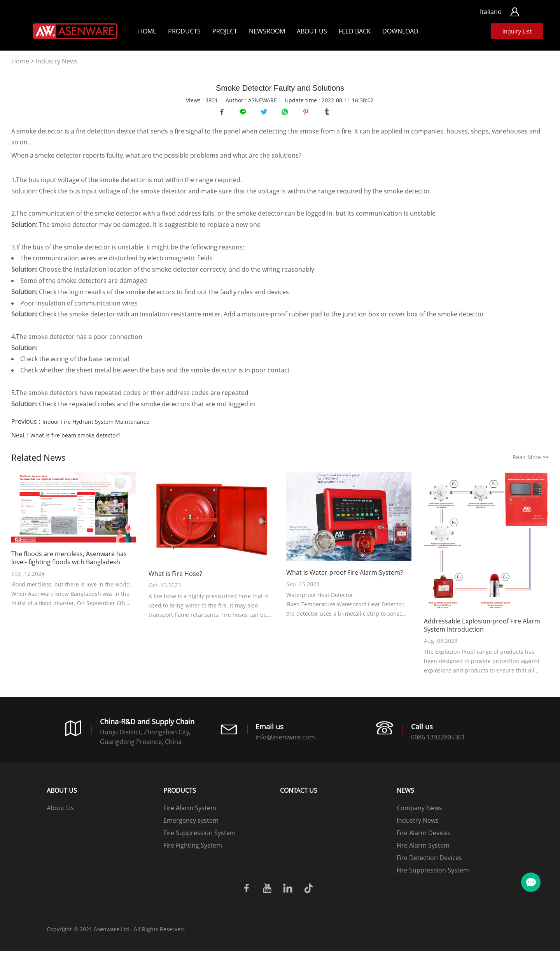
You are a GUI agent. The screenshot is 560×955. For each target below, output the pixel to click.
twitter (266, 114)
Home (147, 31)
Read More (531, 461)
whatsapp (287, 114)
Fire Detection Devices (429, 862)
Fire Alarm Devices (424, 837)
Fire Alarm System (190, 812)
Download (400, 31)
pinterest (308, 114)
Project (225, 31)
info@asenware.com (285, 741)
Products (184, 31)
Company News (419, 812)
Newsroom (267, 31)
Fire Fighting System (193, 849)
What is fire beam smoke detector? (75, 439)
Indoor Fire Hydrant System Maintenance (96, 426)
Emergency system (191, 824)
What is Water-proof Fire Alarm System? (345, 577)
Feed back (355, 31)
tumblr (329, 114)
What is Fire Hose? (175, 577)
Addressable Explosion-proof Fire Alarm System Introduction (482, 629)
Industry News (57, 61)
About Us (312, 31)
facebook (224, 114)
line (245, 114)
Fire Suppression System (199, 837)
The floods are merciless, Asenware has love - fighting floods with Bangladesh (69, 562)
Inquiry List (517, 31)
